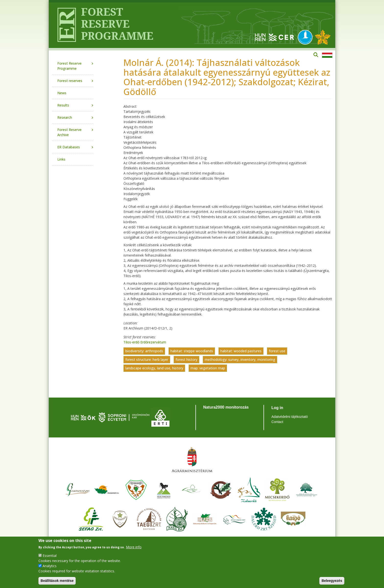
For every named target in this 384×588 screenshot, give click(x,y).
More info (134, 547)
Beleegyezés (332, 581)
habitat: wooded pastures (241, 351)
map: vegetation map (208, 368)
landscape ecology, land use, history (154, 368)
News (62, 93)
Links (61, 159)
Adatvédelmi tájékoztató (290, 417)
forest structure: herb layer (147, 359)
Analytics (50, 566)
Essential (50, 556)
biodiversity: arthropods (144, 351)
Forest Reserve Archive (69, 132)
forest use (277, 351)
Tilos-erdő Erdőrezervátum (145, 342)
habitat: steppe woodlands (192, 351)
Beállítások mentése (57, 581)
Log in (277, 408)
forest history (186, 359)
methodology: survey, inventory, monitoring (240, 359)
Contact (277, 422)
